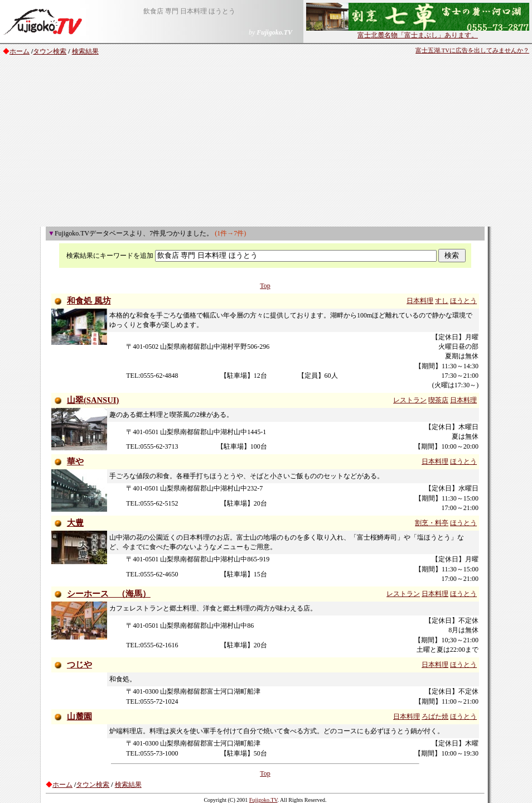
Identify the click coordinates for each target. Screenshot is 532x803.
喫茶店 (438, 400)
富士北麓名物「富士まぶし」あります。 (418, 32)
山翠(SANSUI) (93, 400)
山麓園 (79, 717)
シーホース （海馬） (109, 594)
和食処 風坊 (89, 301)
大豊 (75, 523)
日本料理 (420, 301)
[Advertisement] (266, 143)
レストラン (410, 400)
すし (442, 301)
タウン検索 (50, 51)
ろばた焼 (435, 717)
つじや (79, 665)
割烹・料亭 (432, 523)
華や (75, 461)
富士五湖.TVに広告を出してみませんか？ (472, 51)
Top (265, 286)
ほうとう (463, 301)
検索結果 (85, 51)
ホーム (20, 51)
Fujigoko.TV (263, 800)
